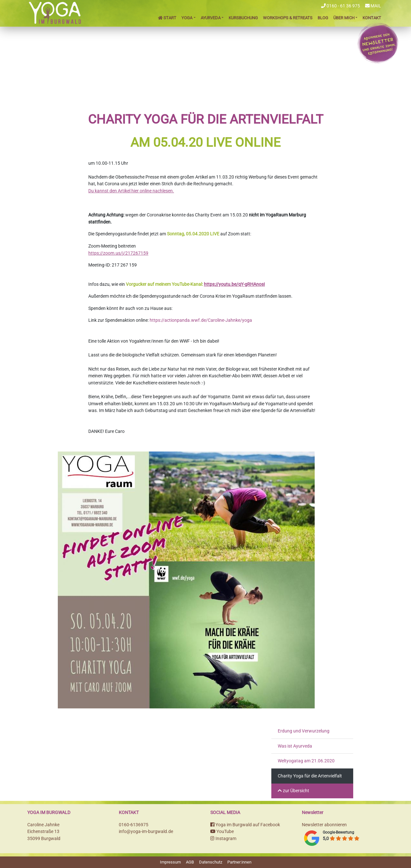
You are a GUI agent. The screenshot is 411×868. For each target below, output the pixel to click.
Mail (373, 6)
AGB (190, 862)
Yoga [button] (187, 18)
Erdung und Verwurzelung (304, 731)
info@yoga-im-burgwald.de (146, 832)
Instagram (223, 839)
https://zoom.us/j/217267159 (118, 253)
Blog (323, 18)
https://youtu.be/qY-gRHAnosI (234, 284)
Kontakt (372, 18)
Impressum (170, 862)
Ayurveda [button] (211, 18)
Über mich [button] (344, 18)
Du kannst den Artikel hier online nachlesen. (131, 191)
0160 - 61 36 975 (341, 6)
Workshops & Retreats (288, 18)
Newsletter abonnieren (324, 825)
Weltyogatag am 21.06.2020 (306, 761)
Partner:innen (239, 862)
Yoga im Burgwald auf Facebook (245, 825)
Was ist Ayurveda (295, 746)
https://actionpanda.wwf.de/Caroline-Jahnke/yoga (201, 320)
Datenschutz (211, 862)
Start (167, 18)
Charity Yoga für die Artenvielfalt (310, 776)
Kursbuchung (243, 18)
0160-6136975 (134, 825)
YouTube (222, 832)
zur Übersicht (293, 791)
